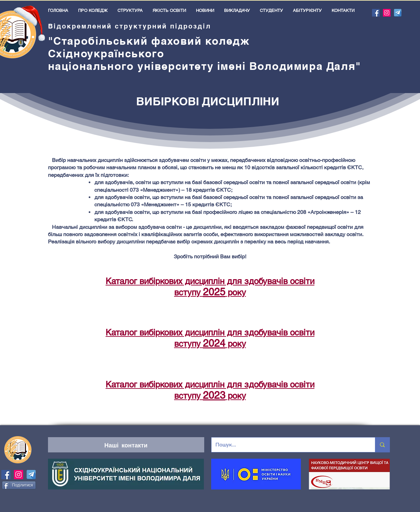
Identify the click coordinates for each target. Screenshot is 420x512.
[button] (93, 10)
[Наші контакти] (126, 445)
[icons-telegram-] (398, 13)
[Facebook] (376, 13)
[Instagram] (387, 13)
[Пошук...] (288, 445)
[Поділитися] (19, 485)
